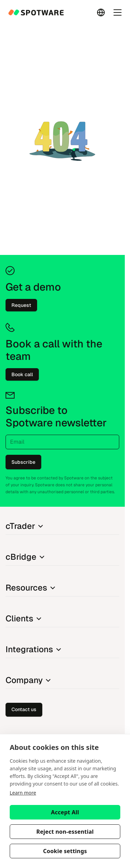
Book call (22, 374)
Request (21, 305)
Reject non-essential (65, 832)
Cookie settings (65, 851)
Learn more (23, 793)
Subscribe (23, 462)
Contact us (24, 709)
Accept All (65, 812)
